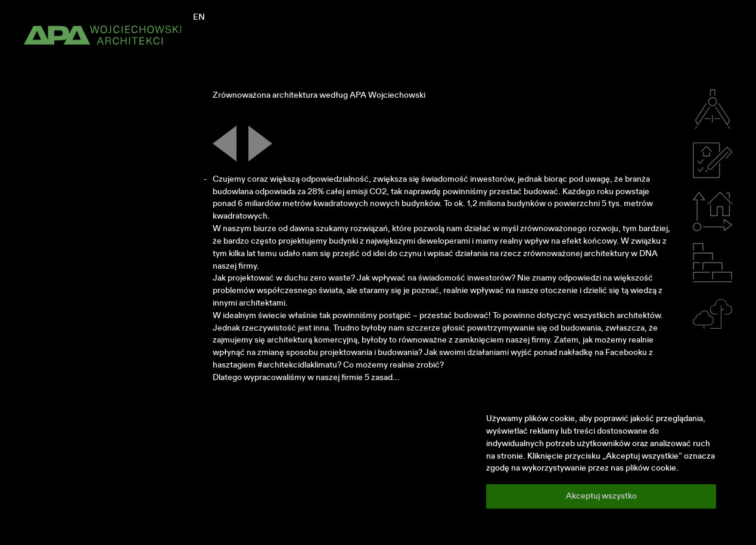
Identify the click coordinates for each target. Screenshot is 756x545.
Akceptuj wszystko (601, 496)
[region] (601, 461)
